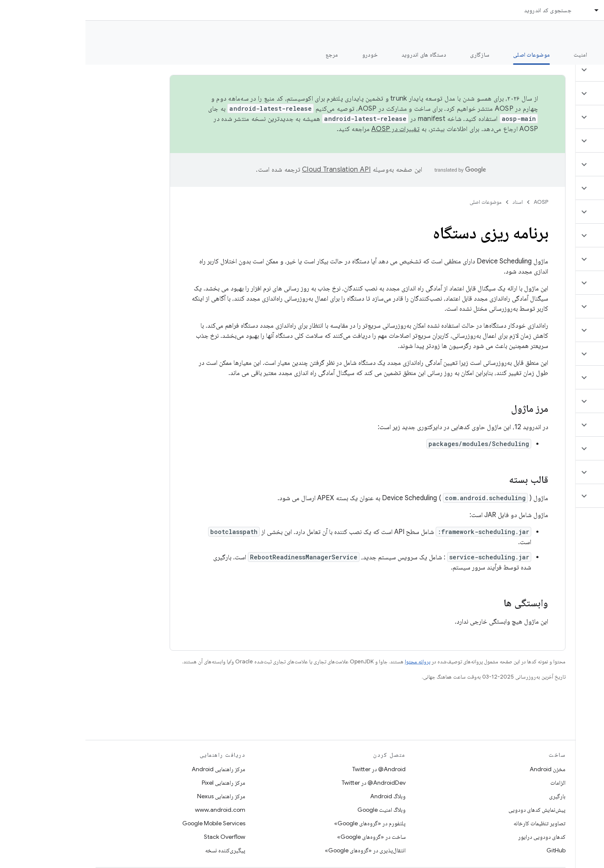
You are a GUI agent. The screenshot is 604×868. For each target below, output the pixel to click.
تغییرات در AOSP (310, 129)
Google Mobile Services (128, 823)
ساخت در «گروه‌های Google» (286, 837)
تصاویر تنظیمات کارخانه (454, 823)
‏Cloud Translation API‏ (251, 170)
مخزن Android (462, 769)
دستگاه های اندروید (339, 55)
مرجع (247, 55)
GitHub (471, 850)
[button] (554, 70)
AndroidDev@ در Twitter (288, 783)
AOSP (456, 202)
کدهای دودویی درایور (456, 837)
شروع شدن (538, 55)
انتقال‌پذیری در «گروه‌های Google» (280, 850)
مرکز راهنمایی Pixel (138, 783)
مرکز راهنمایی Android (133, 769)
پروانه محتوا (332, 661)
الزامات (472, 783)
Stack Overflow (139, 837)
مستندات (582, 34)
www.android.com (135, 810)
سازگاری (394, 55)
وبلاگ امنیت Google (296, 810)
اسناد (432, 202)
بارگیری (472, 796)
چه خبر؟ (584, 55)
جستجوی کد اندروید (462, 10)
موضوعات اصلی (400, 202)
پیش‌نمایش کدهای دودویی (452, 810)
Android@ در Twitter (294, 769)
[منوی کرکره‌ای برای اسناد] (508, 10)
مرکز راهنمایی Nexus (136, 796)
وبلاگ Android (302, 796)
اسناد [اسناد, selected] (525, 10)
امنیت (495, 55)
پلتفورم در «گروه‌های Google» (284, 823)
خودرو (284, 55)
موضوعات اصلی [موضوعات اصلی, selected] (446, 55)
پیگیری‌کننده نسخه (140, 850)
